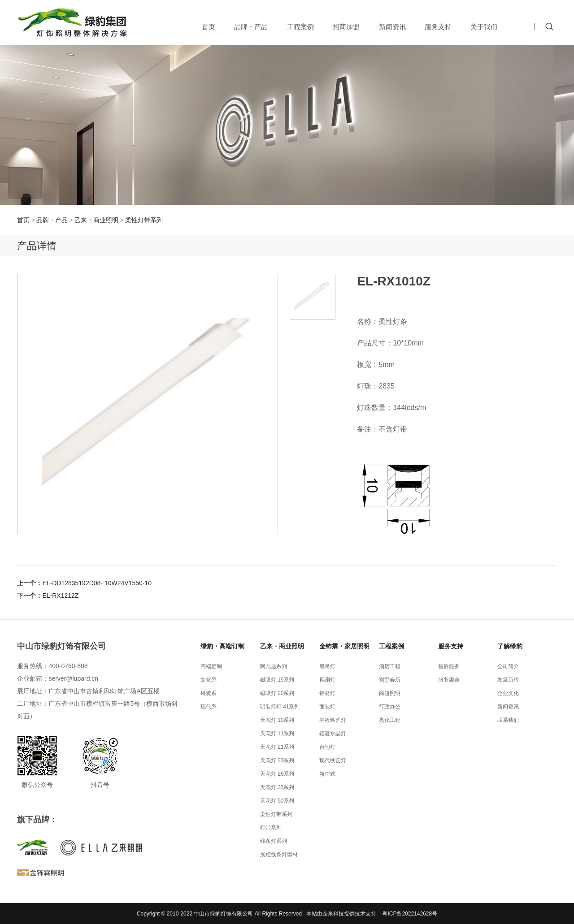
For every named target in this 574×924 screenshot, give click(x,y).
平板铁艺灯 (333, 720)
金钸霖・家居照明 (344, 646)
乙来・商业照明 (96, 220)
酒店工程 (390, 666)
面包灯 (327, 707)
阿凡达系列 (274, 666)
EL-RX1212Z (60, 596)
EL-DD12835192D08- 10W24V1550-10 (97, 583)
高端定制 (211, 666)
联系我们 (508, 720)
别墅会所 (390, 680)
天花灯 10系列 (277, 720)
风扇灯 (327, 680)
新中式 (327, 774)
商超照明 (390, 693)
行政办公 (390, 707)
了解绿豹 (510, 646)
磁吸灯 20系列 (277, 693)
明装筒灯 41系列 (280, 707)
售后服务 (449, 666)
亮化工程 (390, 720)
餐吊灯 (327, 666)
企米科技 (333, 914)
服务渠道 (449, 680)
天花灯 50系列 (277, 801)
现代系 (209, 707)
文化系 (209, 680)
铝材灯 (327, 693)
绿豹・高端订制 (222, 646)
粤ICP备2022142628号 (410, 914)
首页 (209, 27)
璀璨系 (209, 693)
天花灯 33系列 (277, 787)
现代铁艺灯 (333, 760)
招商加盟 (346, 27)
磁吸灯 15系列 (277, 680)
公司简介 (508, 666)
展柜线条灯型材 (279, 855)
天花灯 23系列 (277, 760)
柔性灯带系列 (144, 220)
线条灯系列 (274, 841)
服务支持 (438, 27)
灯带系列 (271, 828)
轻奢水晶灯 (333, 734)
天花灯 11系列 (277, 734)
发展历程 (508, 680)
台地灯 (327, 747)
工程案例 (300, 27)
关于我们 (484, 27)
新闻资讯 (392, 27)
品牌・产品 (251, 27)
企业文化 (508, 693)
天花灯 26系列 (277, 774)
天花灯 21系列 (277, 747)
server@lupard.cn (73, 678)
